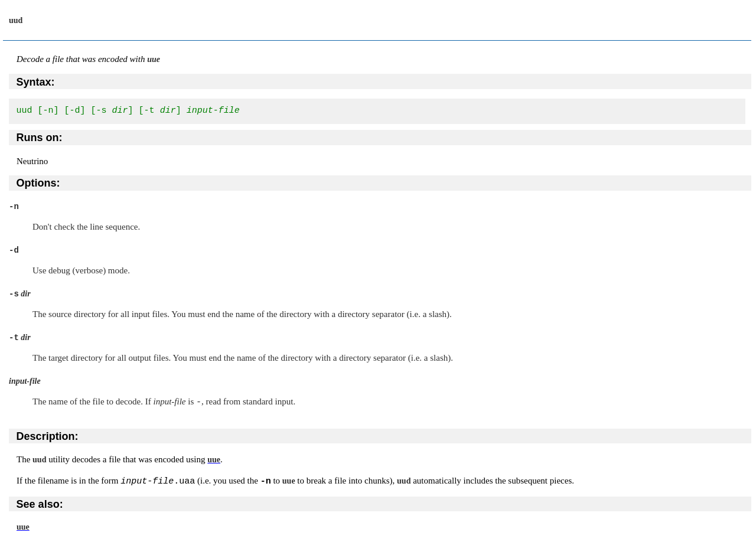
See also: (40, 504)
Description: (48, 436)
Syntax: (36, 82)
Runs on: (40, 138)
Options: (38, 183)
